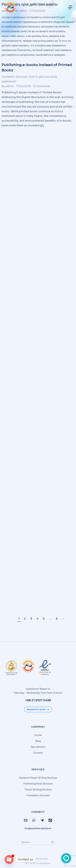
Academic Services (14, 77)
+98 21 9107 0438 (38, 700)
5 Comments (42, 86)
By (8, 86)
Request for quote (38, 709)
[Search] (52, 842)
